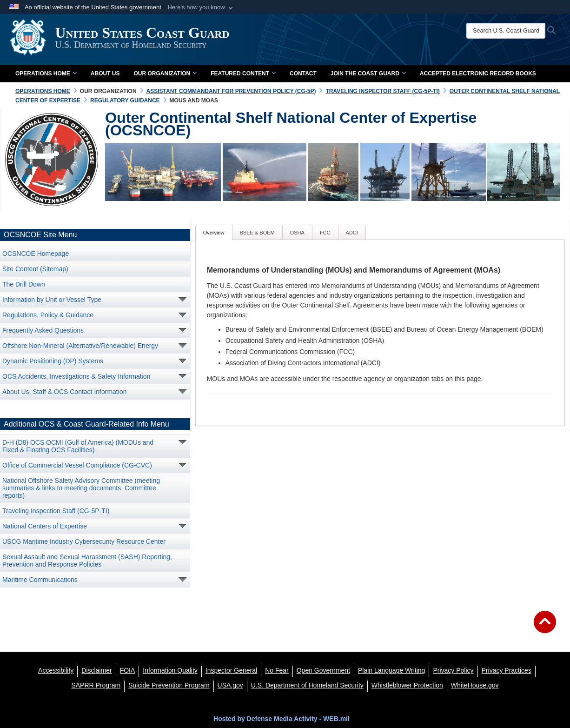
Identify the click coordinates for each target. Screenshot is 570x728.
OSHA (297, 233)
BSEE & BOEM (257, 233)
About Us (105, 73)
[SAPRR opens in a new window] (96, 685)
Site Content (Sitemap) (35, 269)
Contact (303, 73)
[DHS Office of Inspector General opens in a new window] (231, 670)
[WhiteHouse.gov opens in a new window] (475, 685)
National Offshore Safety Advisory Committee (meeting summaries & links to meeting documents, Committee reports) (81, 488)
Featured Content (243, 73)
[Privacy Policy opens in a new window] (453, 670)
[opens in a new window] (96, 670)
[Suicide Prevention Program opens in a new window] (169, 685)
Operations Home (46, 73)
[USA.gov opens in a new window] (230, 685)
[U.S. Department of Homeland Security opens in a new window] (307, 685)
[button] (201, 7)
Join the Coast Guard (368, 73)
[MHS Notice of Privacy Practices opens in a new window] (507, 670)
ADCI (352, 233)
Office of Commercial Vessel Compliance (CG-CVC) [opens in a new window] (77, 465)
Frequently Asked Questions (43, 330)
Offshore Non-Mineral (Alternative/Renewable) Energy (80, 346)
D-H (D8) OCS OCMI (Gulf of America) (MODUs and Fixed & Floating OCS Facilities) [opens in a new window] (78, 446)
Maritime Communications (40, 580)
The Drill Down (24, 284)
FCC (325, 233)
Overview (214, 233)
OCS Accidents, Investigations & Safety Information (76, 376)
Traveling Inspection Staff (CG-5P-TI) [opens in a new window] (56, 511)
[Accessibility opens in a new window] (56, 670)
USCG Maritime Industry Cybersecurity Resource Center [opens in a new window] (84, 541)
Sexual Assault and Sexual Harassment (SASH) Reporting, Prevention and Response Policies (87, 561)
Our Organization (165, 73)
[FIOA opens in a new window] (128, 670)
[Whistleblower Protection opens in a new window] (407, 685)
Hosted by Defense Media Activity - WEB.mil (282, 719)
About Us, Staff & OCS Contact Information (64, 392)
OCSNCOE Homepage (36, 254)
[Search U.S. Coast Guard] (510, 31)
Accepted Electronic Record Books (478, 73)
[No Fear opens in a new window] (277, 670)
